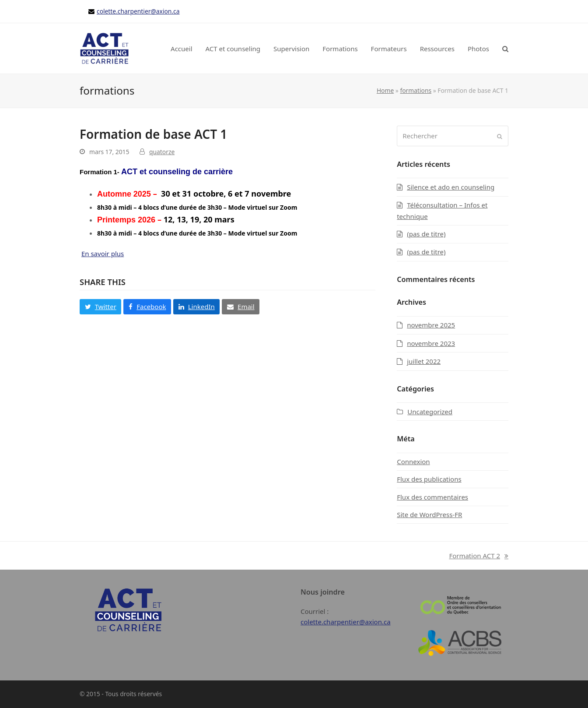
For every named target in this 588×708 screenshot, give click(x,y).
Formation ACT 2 (479, 556)
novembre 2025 (431, 325)
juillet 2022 (424, 361)
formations (416, 90)
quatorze (162, 152)
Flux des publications (429, 479)
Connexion (413, 461)
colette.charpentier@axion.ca (138, 11)
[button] (505, 49)
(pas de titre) (426, 234)
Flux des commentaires (432, 497)
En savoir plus (103, 254)
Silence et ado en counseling (451, 187)
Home (385, 90)
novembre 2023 (431, 343)
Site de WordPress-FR (429, 514)
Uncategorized (430, 412)
